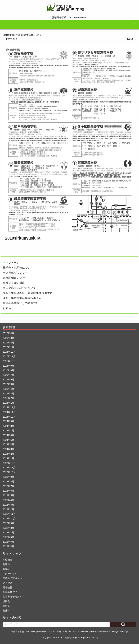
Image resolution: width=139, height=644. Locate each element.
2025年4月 (8, 389)
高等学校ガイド (11, 592)
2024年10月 (9, 417)
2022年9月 (8, 523)
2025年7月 (8, 375)
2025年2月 (8, 398)
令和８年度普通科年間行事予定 (22, 298)
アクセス (7, 583)
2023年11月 (9, 468)
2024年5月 (8, 440)
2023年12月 (9, 463)
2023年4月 (8, 500)
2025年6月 (8, 380)
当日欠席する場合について (19, 288)
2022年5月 (8, 542)
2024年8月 (8, 426)
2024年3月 (8, 449)
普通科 (6, 611)
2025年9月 (8, 366)
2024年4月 (8, 444)
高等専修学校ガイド (14, 597)
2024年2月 (8, 454)
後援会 (6, 601)
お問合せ (8, 308)
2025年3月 (8, 394)
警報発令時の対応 (14, 283)
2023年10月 (9, 472)
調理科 (6, 564)
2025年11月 (9, 356)
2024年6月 (8, 435)
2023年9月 (8, 477)
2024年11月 (9, 412)
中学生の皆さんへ (12, 578)
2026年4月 (8, 333)
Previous (10, 39)
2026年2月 (8, 343)
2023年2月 (8, 509)
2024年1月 (8, 458)
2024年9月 (8, 421)
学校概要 (7, 560)
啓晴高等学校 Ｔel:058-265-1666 (70, 17)
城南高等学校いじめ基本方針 (21, 303)
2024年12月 (9, 407)
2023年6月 (8, 491)
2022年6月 (8, 537)
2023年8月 (8, 482)
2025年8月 (8, 370)
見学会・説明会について (18, 268)
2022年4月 (8, 546)
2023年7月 (8, 486)
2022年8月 (8, 528)
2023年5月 (8, 495)
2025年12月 (9, 352)
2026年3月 (8, 338)
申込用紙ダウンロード (17, 273)
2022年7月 (8, 533)
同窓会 (6, 606)
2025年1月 (8, 403)
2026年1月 (8, 347)
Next (132, 39)
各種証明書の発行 (14, 278)
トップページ (11, 263)
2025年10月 (9, 361)
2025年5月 (8, 384)
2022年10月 (9, 519)
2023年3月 (8, 505)
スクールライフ (11, 573)
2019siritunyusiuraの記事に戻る (22, 35)
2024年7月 (8, 431)
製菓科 (6, 569)
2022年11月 (9, 514)
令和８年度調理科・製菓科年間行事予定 (28, 293)
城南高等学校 (71, 638)
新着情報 (7, 587)
